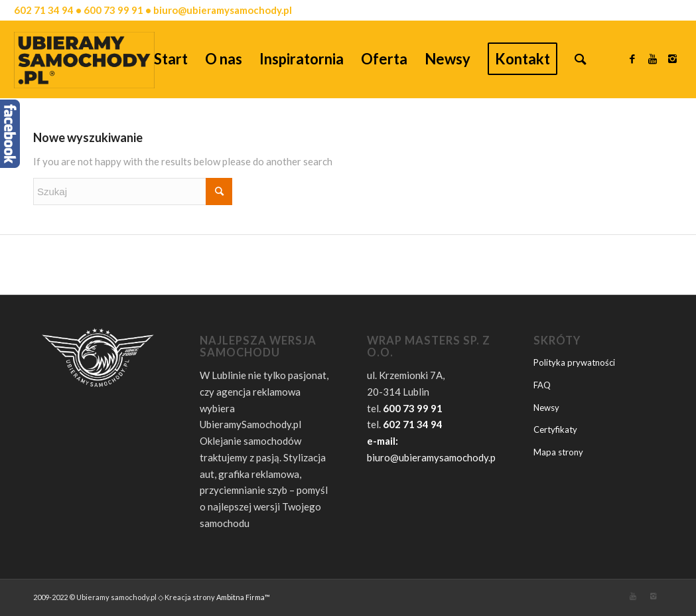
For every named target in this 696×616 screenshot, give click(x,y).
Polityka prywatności (574, 362)
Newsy (546, 408)
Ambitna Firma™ (243, 597)
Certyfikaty (555, 429)
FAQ (542, 385)
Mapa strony (558, 452)
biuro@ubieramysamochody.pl (433, 457)
